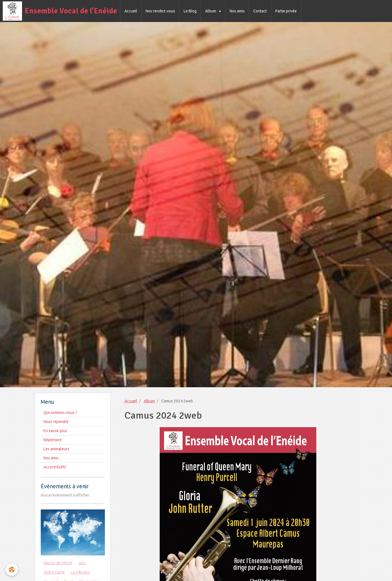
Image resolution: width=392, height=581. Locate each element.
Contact (260, 11)
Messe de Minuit (58, 563)
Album (211, 11)
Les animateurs (56, 449)
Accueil (131, 11)
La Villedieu (80, 572)
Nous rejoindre (56, 422)
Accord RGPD (55, 467)
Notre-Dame (54, 572)
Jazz (82, 563)
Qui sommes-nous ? (60, 413)
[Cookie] (12, 570)
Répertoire (53, 440)
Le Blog (190, 11)
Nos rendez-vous (160, 11)
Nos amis (237, 11)
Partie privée (286, 11)
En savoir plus (55, 431)
